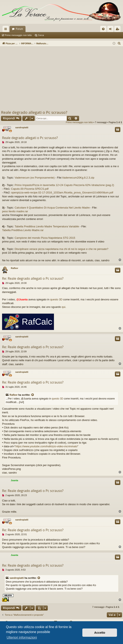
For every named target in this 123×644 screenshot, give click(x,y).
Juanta (14, 480)
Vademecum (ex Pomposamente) (35, 178)
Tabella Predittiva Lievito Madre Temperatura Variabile (47, 226)
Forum (19, 29)
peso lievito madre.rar (15, 211)
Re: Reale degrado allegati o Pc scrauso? (33, 278)
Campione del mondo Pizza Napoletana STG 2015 (45, 238)
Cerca (41, 35)
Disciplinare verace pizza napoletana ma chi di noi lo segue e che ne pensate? (61, 249)
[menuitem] (103, 29)
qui (64, 307)
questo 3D (56, 299)
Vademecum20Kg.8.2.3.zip (78, 178)
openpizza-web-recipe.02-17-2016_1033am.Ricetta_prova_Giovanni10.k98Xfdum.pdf (62, 192)
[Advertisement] (61, 79)
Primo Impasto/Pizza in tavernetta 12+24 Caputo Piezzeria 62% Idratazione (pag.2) (64, 185)
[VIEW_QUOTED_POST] (33, 395)
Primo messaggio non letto (18, 35)
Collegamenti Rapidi (6, 30)
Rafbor (14, 268)
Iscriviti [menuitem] (118, 30)
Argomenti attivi (54, 35)
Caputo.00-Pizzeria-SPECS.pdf (30, 189)
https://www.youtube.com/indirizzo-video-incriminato (46, 446)
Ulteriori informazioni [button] (22, 637)
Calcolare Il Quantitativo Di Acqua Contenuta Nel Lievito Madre (52, 208)
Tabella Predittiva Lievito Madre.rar (23, 230)
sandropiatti (22, 127)
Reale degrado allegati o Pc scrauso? (34, 112)
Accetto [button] (100, 633)
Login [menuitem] (111, 30)
